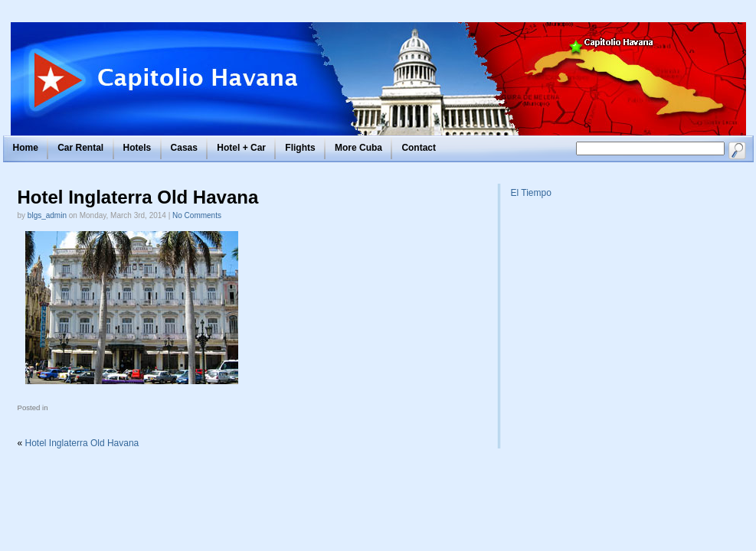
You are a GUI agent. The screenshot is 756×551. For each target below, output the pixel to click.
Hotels (137, 148)
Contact (419, 148)
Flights (300, 148)
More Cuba (358, 148)
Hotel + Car (241, 148)
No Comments (197, 215)
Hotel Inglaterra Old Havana (138, 197)
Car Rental (80, 148)
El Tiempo (531, 193)
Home (26, 148)
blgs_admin (47, 215)
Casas (184, 148)
